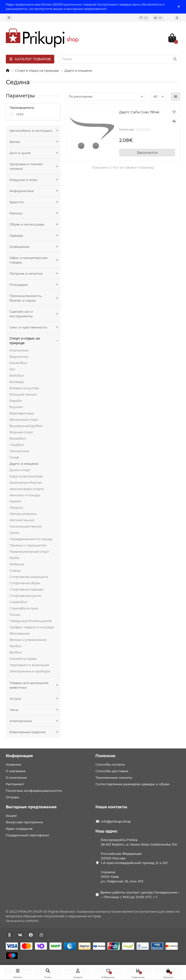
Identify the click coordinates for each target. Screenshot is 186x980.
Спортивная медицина (29, 577)
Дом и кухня (35, 153)
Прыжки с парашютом (28, 545)
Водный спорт (21, 432)
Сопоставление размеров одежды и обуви (132, 784)
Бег (12, 369)
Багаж (35, 142)
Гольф (14, 457)
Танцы (15, 614)
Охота (14, 533)
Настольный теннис (26, 526)
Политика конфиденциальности (34, 791)
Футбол (15, 646)
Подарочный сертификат (28, 835)
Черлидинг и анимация (29, 665)
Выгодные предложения (31, 807)
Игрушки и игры (35, 180)
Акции (11, 816)
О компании (16, 778)
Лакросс (16, 507)
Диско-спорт (20, 470)
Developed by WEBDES (22, 921)
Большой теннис (23, 394)
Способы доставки (112, 771)
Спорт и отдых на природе (37, 70)
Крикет (15, 501)
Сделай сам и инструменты (35, 314)
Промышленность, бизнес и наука (35, 298)
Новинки (13, 764)
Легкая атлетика (23, 514)
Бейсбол (17, 375)
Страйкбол (19, 602)
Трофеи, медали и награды (32, 627)
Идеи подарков (19, 829)
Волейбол (18, 438)
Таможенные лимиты (114, 778)
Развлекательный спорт (29, 552)
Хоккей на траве (23, 659)
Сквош (15, 570)
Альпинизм (19, 350)
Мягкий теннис (22, 520)
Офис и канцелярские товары (35, 260)
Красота (35, 202)
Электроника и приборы (30, 671)
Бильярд (17, 382)
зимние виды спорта (27, 489)
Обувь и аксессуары (35, 224)
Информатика (35, 191)
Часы (35, 710)
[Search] (120, 59)
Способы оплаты (110, 764)
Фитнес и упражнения (28, 640)
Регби (14, 558)
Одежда (35, 236)
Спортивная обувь (25, 583)
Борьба (16, 401)
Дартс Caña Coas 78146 (139, 112)
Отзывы (12, 797)
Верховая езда (22, 413)
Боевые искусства (24, 388)
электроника (35, 721)
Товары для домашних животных (35, 685)
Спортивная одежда (26, 589)
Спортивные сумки (25, 596)
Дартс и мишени (78, 70)
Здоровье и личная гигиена (35, 166)
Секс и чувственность (35, 327)
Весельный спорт (24, 420)
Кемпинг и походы (25, 495)
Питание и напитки (35, 274)
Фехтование (19, 633)
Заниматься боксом (26, 482)
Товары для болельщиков (31, 621)
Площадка (35, 285)
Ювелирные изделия (35, 732)
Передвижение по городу (31, 539)
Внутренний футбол (26, 426)
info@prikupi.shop (116, 821)
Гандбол (17, 445)
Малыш (35, 213)
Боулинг (16, 407)
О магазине (16, 771)
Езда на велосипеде (26, 476)
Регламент (15, 784)
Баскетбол (18, 363)
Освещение (35, 247)
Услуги (35, 699)
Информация (19, 756)
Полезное (105, 756)
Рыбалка (17, 564)
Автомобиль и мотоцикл (35, 131)
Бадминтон (19, 357)
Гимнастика (19, 451)
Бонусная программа (24, 822)
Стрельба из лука (24, 608)
